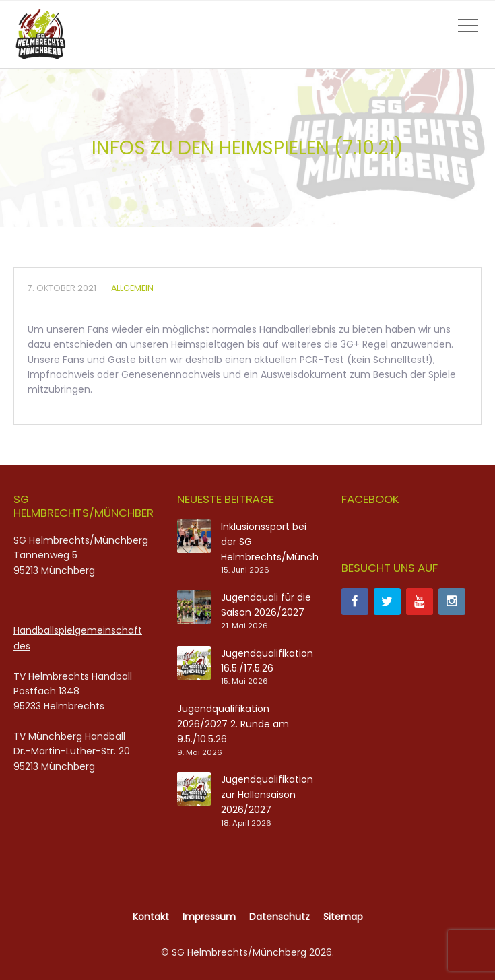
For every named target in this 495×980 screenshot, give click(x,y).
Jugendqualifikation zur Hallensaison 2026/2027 (267, 794)
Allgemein (132, 288)
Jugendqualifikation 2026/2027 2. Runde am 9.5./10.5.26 (233, 724)
